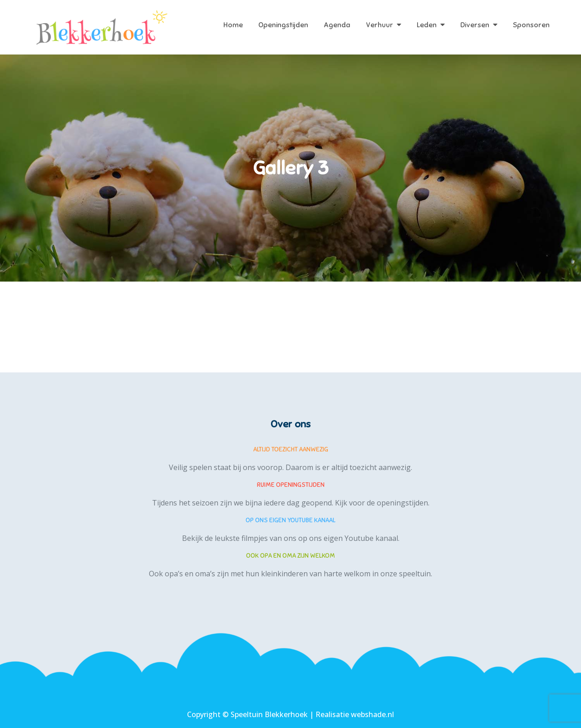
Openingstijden (283, 25)
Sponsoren (531, 25)
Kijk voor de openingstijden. (382, 503)
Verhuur (379, 25)
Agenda (337, 25)
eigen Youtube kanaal (361, 538)
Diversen (475, 25)
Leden (427, 25)
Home (233, 25)
